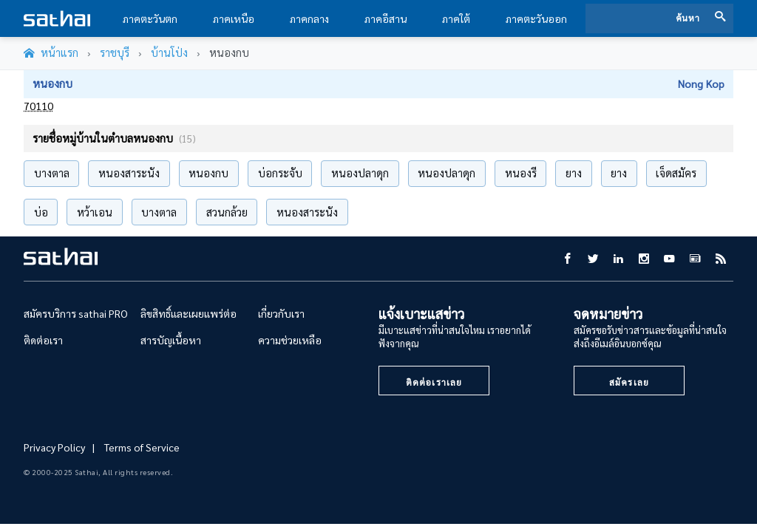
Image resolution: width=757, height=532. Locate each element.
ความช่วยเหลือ (290, 340)
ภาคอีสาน (386, 18)
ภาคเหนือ (234, 18)
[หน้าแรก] (51, 53)
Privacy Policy (54, 447)
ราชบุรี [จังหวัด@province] (115, 52)
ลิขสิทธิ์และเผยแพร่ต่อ (189, 313)
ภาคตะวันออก (536, 18)
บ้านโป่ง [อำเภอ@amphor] (169, 52)
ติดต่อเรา (43, 340)
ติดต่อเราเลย (434, 382)
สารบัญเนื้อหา (171, 340)
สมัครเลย (629, 382)
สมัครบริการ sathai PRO (76, 313)
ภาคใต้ (456, 18)
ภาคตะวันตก (150, 18)
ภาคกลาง (309, 18)
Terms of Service (142, 447)
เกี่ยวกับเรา (281, 313)
